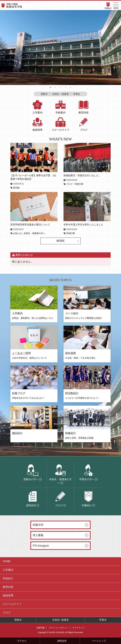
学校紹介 (8, 578)
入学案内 (8, 570)
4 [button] (66, 87)
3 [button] (60, 87)
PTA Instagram (41, 546)
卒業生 (77, 94)
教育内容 (8, 587)
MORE (60, 241)
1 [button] (50, 87)
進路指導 (8, 595)
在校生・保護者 (60, 94)
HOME (7, 561)
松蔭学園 (40, 628)
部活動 (16, 188)
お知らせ (17, 233)
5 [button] (71, 87)
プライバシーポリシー (58, 628)
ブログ (69, 184)
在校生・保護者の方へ (34, 233)
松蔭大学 (38, 525)
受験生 (44, 94)
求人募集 (38, 535)
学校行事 (79, 184)
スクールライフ (12, 604)
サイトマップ (79, 628)
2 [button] (55, 87)
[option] (60, 47)
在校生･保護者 (60, 620)
